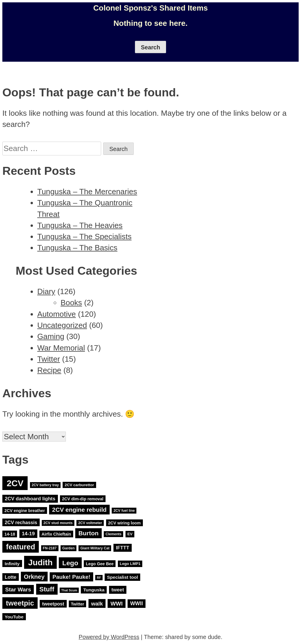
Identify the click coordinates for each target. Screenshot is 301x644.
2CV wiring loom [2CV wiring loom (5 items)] (124, 523)
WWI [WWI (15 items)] (117, 604)
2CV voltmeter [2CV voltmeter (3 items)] (90, 523)
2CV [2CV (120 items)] (15, 483)
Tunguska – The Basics (77, 248)
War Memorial (61, 348)
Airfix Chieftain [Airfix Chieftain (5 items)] (56, 534)
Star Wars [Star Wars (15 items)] (18, 590)
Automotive (57, 314)
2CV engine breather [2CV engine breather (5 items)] (25, 510)
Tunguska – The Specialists (85, 237)
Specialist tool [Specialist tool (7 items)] (122, 577)
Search (150, 47)
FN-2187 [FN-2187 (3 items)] (50, 548)
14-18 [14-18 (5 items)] (10, 534)
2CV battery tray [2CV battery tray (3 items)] (45, 485)
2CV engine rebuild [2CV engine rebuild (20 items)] (79, 510)
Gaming (51, 336)
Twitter (49, 359)
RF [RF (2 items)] (99, 578)
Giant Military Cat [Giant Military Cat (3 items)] (95, 548)
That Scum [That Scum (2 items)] (69, 590)
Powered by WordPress (109, 637)
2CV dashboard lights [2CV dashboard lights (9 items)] (30, 499)
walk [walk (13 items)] (97, 604)
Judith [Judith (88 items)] (40, 562)
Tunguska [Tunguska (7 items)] (94, 590)
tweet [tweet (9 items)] (118, 590)
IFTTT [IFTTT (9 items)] (123, 548)
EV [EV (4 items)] (130, 534)
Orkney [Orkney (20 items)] (34, 577)
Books (71, 303)
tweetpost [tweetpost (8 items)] (53, 604)
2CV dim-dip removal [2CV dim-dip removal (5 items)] (83, 499)
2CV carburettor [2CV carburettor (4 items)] (79, 485)
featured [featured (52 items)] (21, 547)
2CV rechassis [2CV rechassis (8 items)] (21, 522)
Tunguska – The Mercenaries (87, 192)
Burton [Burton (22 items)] (89, 533)
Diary (46, 291)
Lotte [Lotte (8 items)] (10, 577)
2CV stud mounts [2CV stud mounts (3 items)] (58, 523)
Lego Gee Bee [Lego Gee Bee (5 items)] (100, 563)
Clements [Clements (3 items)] (113, 534)
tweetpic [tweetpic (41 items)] (20, 603)
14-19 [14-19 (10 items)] (28, 534)
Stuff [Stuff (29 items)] (47, 589)
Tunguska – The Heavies (80, 225)
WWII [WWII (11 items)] (137, 604)
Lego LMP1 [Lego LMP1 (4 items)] (130, 564)
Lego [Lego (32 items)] (70, 563)
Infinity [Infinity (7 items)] (12, 563)
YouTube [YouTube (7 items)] (14, 617)
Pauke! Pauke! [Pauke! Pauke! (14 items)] (72, 577)
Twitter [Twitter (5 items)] (77, 604)
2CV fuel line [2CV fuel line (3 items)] (124, 511)
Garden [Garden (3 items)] (68, 548)
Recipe (49, 370)
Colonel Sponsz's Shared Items (150, 8)
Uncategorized (62, 325)
